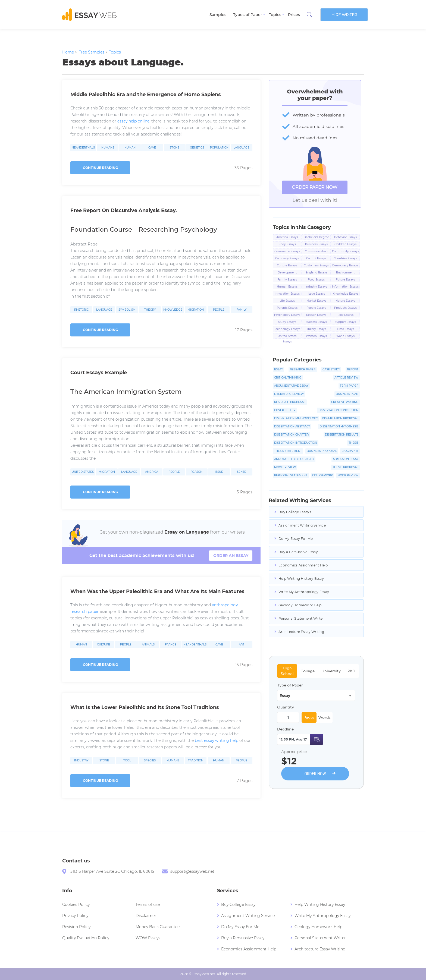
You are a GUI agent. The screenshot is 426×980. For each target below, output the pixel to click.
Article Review (346, 378)
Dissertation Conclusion (338, 410)
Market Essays (316, 301)
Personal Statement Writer (301, 618)
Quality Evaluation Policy (86, 938)
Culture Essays (287, 265)
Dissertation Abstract (292, 426)
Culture (104, 645)
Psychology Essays (287, 315)
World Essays (345, 336)
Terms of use (148, 905)
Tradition (196, 761)
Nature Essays (345, 301)
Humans (108, 148)
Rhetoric (81, 310)
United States (83, 472)
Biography (350, 451)
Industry (81, 761)
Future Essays (345, 280)
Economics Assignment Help (303, 565)
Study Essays (287, 322)
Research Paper (303, 369)
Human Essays (287, 287)
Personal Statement (291, 475)
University (331, 671)
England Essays (316, 272)
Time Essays (345, 329)
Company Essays (287, 258)
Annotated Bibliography (294, 459)
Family (241, 310)
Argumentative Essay (291, 386)
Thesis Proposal (345, 467)
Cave (152, 148)
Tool (127, 761)
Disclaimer (146, 916)
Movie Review (285, 467)
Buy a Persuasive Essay (298, 552)
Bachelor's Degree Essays (316, 238)
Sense (242, 472)
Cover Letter (285, 410)
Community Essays (345, 251)
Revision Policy (76, 927)
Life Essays (287, 301)
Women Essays (316, 336)
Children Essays (345, 244)
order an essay (231, 556)
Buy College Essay (238, 905)
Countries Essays (345, 258)
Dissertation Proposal (340, 418)
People (219, 310)
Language (241, 148)
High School (287, 671)
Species (150, 761)
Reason (197, 472)
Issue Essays (316, 294)
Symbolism (127, 310)
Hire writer (344, 15)
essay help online (133, 121)
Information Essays (345, 287)
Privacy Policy (75, 916)
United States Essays (287, 336)
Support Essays (345, 322)
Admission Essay (346, 459)
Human (130, 148)
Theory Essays (316, 329)
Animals (148, 645)
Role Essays (345, 315)
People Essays (316, 308)
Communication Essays (316, 252)
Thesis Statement (288, 451)
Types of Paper (248, 15)
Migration (196, 310)
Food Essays (316, 280)
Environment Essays (345, 273)
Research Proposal (290, 402)
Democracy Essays (345, 265)
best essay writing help (217, 740)
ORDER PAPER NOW (315, 187)
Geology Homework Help (300, 605)
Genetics (197, 148)
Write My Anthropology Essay (304, 592)
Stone (175, 148)
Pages (309, 717)
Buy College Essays (295, 512)
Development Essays (287, 273)
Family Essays (287, 280)
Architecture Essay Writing (301, 632)
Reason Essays (316, 315)
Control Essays (316, 258)
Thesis (353, 443)
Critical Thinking (288, 378)
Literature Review (289, 394)
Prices (294, 15)
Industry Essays (316, 287)
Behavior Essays (345, 237)
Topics (275, 15)
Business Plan (347, 394)
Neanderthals (83, 148)
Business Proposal (322, 451)
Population (219, 148)
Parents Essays (287, 308)
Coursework (322, 475)
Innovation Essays (287, 294)
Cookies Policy (76, 905)
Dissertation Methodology (296, 418)
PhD (351, 671)
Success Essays (316, 322)
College (308, 671)
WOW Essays (148, 938)
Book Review (348, 475)
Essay (278, 369)
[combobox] (316, 695)
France (171, 645)
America (152, 472)
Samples (218, 15)
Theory (150, 310)
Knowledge (173, 310)
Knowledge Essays (345, 294)
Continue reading (100, 168)
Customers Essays (316, 265)
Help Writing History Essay (301, 579)
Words (324, 717)
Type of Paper (290, 685)
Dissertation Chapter (291, 435)
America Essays (287, 237)
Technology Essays (287, 329)
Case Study (331, 369)
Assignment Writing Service (302, 525)
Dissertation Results (342, 435)
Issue (219, 472)
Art (242, 645)
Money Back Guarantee (158, 927)
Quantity (286, 707)
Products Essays (345, 308)
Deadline (285, 729)
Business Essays (316, 244)
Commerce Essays (287, 251)
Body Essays (287, 244)
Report (353, 369)
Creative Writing (345, 402)
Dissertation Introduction (296, 443)
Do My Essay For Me (296, 539)
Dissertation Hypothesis (339, 426)
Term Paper (349, 386)
